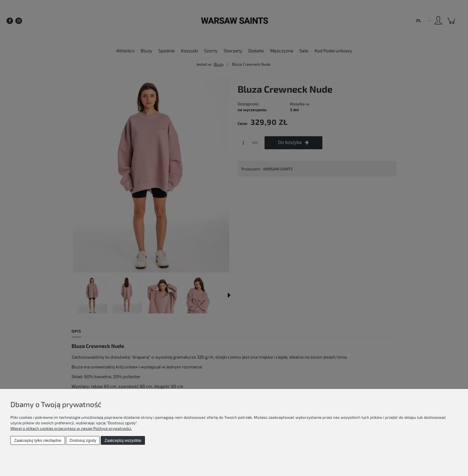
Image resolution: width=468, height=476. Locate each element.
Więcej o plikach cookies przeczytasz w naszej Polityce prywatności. (71, 428)
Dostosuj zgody (83, 441)
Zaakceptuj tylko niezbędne (38, 441)
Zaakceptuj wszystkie (123, 441)
